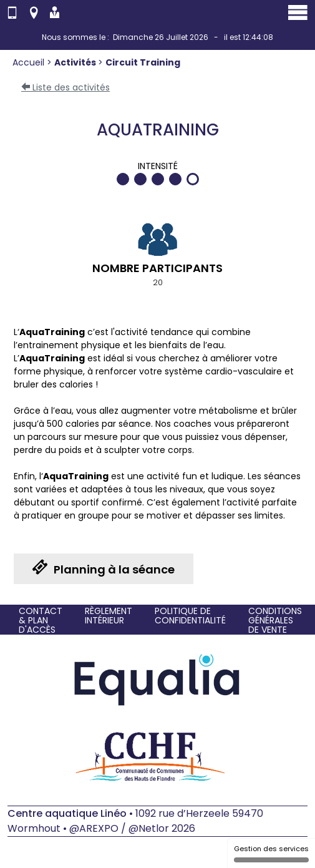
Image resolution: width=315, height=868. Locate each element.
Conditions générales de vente (275, 621)
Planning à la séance (104, 568)
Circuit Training (143, 62)
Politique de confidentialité (190, 616)
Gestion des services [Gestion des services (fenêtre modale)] (271, 853)
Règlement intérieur (109, 616)
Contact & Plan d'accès (41, 621)
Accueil (30, 62)
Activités (76, 62)
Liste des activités (65, 87)
